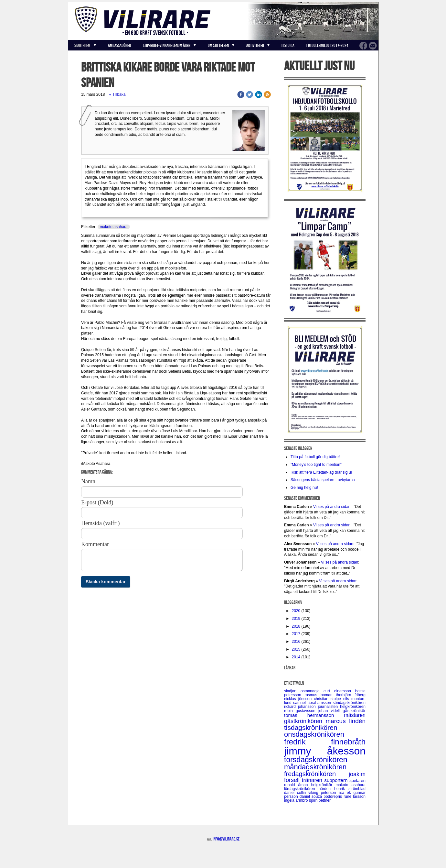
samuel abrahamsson (313, 703)
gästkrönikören (305, 721)
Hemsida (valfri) (100, 523)
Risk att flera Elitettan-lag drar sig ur (321, 472)
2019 (296, 619)
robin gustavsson (301, 711)
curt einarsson (339, 691)
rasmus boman (320, 695)
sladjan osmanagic (304, 691)
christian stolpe (329, 699)
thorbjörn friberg (351, 695)
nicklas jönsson (299, 699)
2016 (296, 642)
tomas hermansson (314, 715)
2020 (296, 611)
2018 (296, 626)
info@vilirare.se (226, 839)
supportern (337, 780)
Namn (88, 481)
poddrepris (334, 797)
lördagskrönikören (301, 789)
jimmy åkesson (325, 751)
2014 (296, 657)
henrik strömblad (350, 789)
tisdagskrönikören (311, 727)
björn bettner (320, 800)
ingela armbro (297, 800)
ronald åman (298, 785)
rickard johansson (301, 707)
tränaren (313, 780)
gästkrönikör (354, 711)
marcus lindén (345, 721)
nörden (327, 789)
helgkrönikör (324, 785)
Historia (288, 45)
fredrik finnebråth (325, 742)
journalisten (329, 707)
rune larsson (355, 797)
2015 (296, 649)
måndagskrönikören (315, 767)
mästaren (355, 715)
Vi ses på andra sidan (332, 507)
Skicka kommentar (106, 582)
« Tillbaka (117, 94)
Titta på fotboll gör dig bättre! (315, 457)
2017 (296, 634)
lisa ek (346, 793)
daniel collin (296, 793)
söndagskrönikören (349, 703)
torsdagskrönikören (316, 760)
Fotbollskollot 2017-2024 (327, 45)
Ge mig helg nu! (304, 488)
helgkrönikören (353, 707)
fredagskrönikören (316, 774)
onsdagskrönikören (314, 734)
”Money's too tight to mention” (316, 465)
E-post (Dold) (97, 502)
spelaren (357, 780)
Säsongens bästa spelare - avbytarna (323, 480)
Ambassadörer (119, 45)
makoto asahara (114, 227)
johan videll (330, 711)
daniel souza (312, 797)
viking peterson (323, 793)
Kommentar (95, 544)
